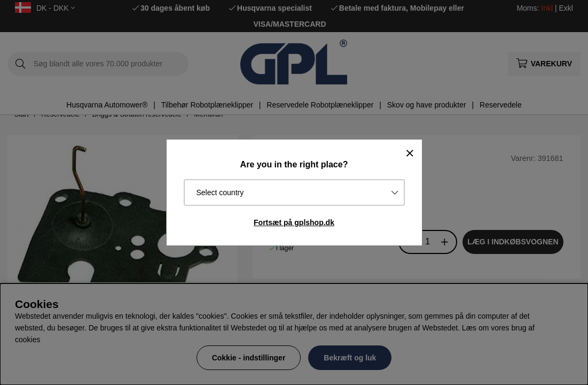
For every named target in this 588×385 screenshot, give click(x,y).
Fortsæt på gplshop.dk (294, 222)
